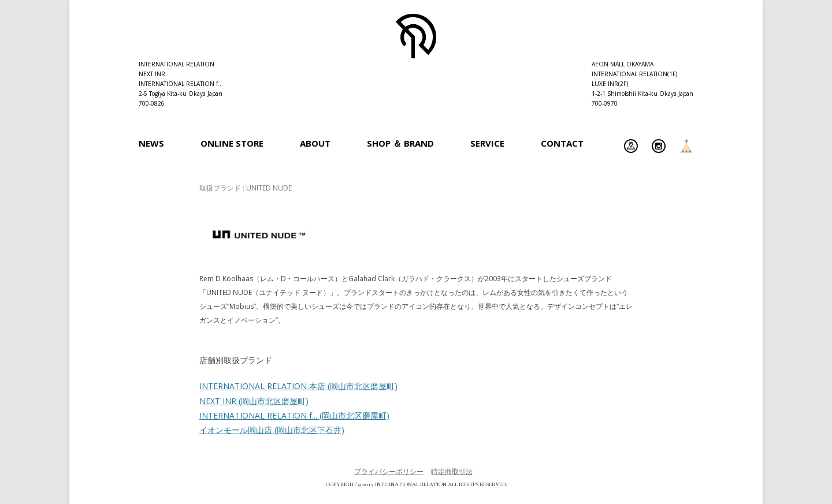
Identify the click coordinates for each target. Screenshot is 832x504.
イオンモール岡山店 (272, 430)
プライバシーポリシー (389, 471)
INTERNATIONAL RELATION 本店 (298, 386)
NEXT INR (254, 401)
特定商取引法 (452, 471)
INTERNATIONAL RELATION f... (294, 415)
